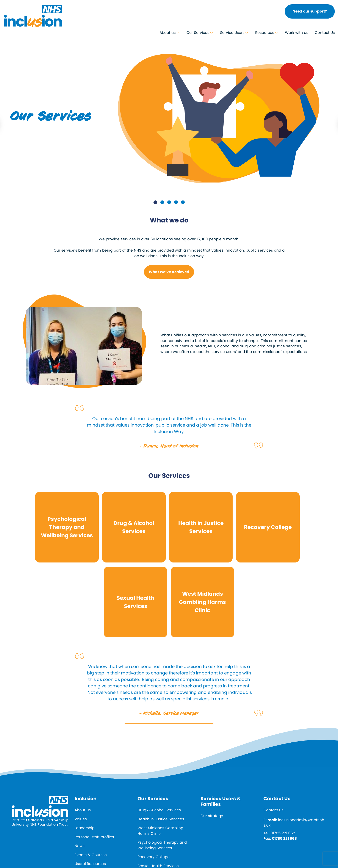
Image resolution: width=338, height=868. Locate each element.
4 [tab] (176, 202)
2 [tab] (162, 202)
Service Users (232, 33)
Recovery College (154, 857)
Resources (265, 33)
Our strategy (212, 816)
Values (81, 819)
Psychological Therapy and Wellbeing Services (162, 845)
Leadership (84, 828)
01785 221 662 (283, 833)
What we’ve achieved (169, 272)
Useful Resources (90, 864)
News (80, 846)
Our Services (198, 33)
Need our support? (310, 11)
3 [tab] (169, 202)
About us (168, 33)
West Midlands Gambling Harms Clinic (160, 831)
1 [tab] (155, 202)
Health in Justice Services (161, 819)
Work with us (297, 33)
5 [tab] (183, 202)
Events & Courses (91, 855)
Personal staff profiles (94, 837)
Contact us (273, 810)
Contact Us (325, 33)
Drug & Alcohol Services (159, 810)
